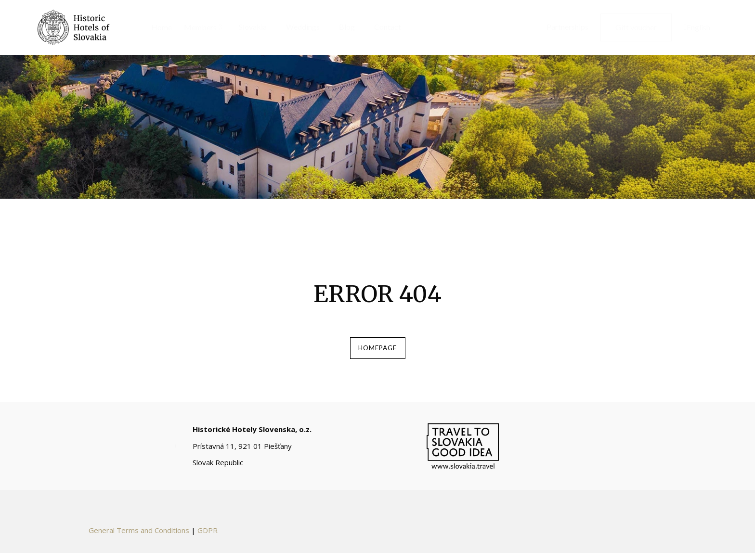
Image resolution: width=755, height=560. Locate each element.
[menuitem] (158, 27)
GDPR (208, 537)
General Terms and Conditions (139, 537)
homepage (377, 351)
